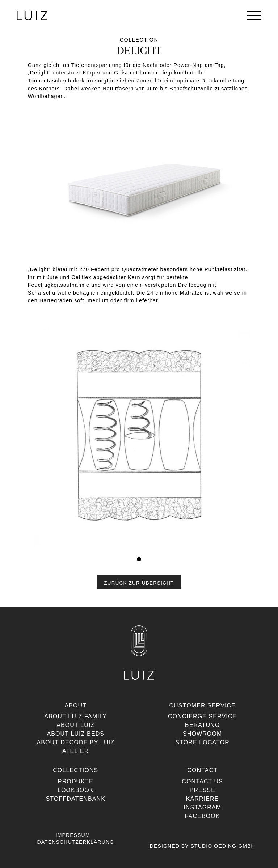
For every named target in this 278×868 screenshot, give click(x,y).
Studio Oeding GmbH (223, 846)
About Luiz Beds (75, 734)
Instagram (202, 807)
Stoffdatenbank (76, 799)
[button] (139, 582)
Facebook (203, 816)
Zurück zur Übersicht (139, 583)
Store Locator (202, 742)
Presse (202, 790)
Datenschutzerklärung (75, 842)
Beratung (203, 725)
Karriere (203, 799)
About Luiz (75, 725)
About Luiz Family (75, 716)
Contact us (202, 781)
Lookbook (76, 790)
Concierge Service (202, 716)
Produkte (76, 781)
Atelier (75, 751)
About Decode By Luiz (75, 742)
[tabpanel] (139, 437)
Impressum (73, 835)
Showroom (203, 734)
